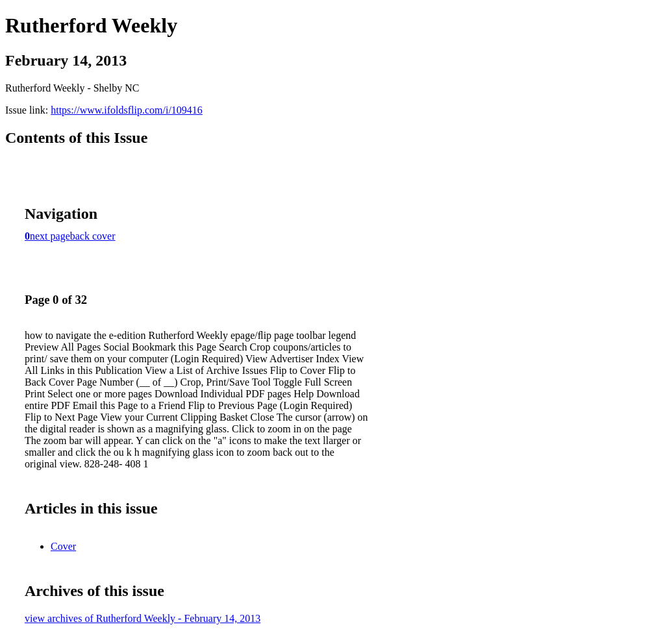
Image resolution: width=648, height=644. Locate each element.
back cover (93, 236)
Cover (63, 546)
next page (50, 236)
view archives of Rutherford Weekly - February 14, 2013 (143, 618)
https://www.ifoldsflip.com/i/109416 (127, 110)
